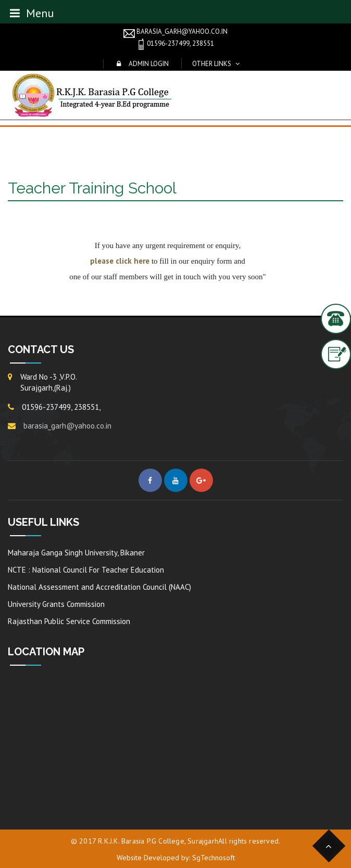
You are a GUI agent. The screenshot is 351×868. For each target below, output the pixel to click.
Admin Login (149, 64)
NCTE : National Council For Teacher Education (86, 570)
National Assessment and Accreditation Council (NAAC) (99, 587)
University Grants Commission (56, 604)
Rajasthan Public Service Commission (69, 621)
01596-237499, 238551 (176, 44)
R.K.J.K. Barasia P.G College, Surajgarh (158, 841)
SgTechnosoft (214, 858)
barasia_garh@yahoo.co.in (176, 32)
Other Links (212, 64)
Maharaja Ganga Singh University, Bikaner (76, 553)
